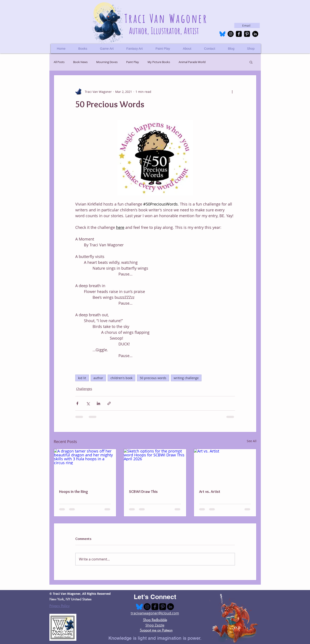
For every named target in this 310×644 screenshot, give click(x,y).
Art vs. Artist (210, 492)
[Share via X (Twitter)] (88, 403)
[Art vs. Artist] (225, 467)
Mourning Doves (107, 62)
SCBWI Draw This (143, 492)
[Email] (247, 25)
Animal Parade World (192, 62)
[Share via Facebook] (77, 403)
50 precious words (153, 378)
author (98, 378)
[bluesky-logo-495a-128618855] (222, 34)
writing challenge (186, 378)
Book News (80, 62)
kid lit (82, 378)
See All (252, 441)
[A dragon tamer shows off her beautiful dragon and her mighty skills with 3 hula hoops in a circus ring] (85, 467)
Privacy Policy (60, 606)
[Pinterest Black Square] (247, 34)
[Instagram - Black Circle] (231, 34)
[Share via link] (109, 403)
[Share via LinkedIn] (98, 403)
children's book (121, 378)
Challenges (84, 389)
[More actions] (232, 92)
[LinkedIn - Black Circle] (255, 34)
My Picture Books (159, 62)
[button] (251, 49)
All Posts (59, 62)
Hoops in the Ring (74, 492)
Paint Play (133, 62)
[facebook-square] (239, 34)
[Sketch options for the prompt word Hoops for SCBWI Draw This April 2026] (155, 467)
